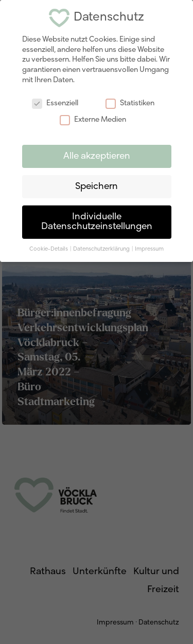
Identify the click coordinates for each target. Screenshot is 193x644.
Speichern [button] (97, 187)
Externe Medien (93, 120)
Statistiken (130, 103)
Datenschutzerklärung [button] (102, 249)
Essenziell (55, 103)
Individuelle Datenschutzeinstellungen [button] (97, 222)
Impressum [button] (149, 249)
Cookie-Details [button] (49, 249)
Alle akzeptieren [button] (97, 156)
